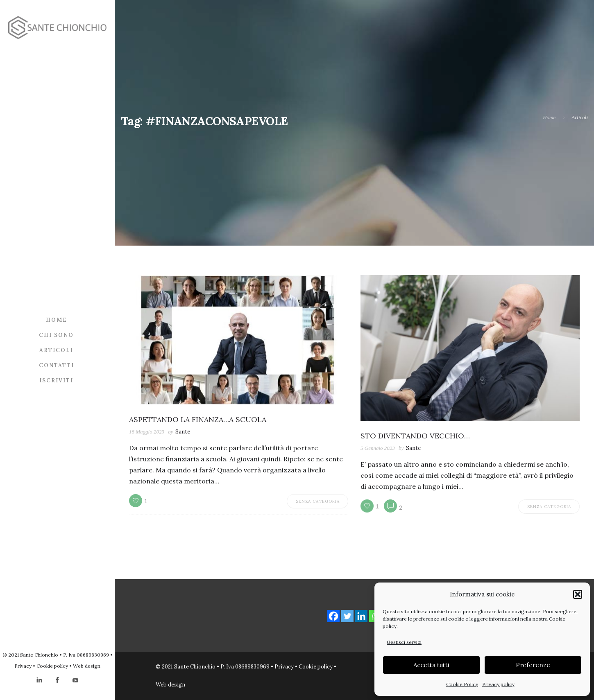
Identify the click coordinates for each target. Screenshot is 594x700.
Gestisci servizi (404, 642)
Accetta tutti (431, 665)
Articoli (56, 350)
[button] (578, 594)
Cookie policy (52, 666)
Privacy (23, 666)
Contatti (57, 365)
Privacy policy (498, 684)
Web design (87, 666)
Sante (183, 432)
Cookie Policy (462, 684)
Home (57, 320)
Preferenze (533, 665)
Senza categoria (318, 501)
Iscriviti (56, 380)
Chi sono (56, 335)
